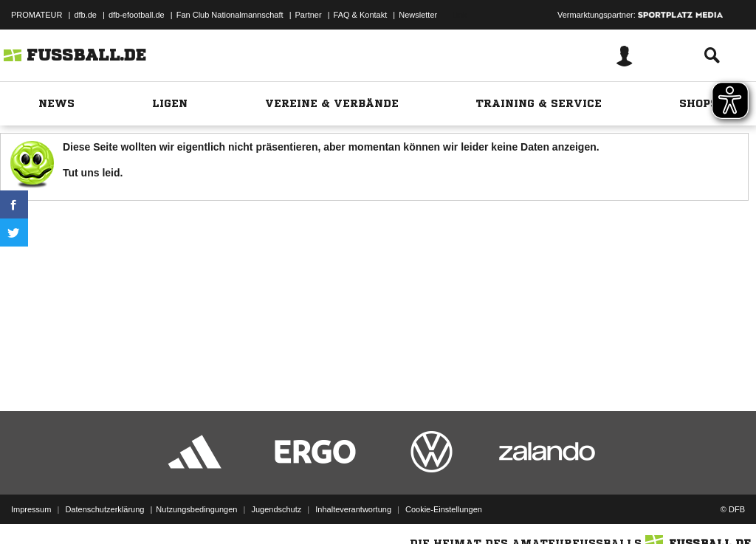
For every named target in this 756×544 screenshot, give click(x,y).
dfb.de (85, 15)
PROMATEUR (37, 15)
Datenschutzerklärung (104, 509)
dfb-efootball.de (137, 15)
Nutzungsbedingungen (196, 509)
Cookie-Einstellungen (444, 509)
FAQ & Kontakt (361, 15)
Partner (309, 15)
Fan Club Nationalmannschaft (230, 15)
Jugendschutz (276, 509)
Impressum (31, 509)
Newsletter (418, 15)
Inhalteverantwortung (353, 509)
